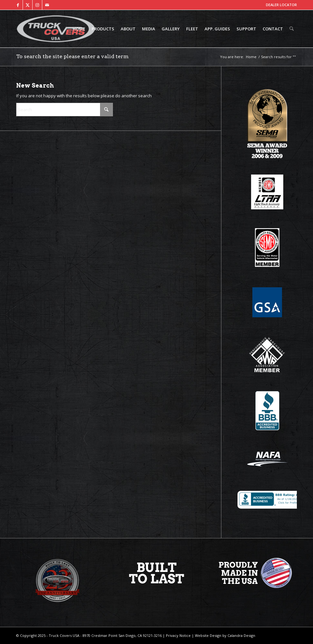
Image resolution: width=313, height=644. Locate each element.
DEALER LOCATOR (281, 5)
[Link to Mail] (47, 5)
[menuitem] (79, 29)
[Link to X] (28, 5)
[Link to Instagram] (37, 5)
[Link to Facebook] (18, 5)
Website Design (208, 635)
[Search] (292, 29)
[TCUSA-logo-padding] (56, 29)
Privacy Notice (178, 635)
